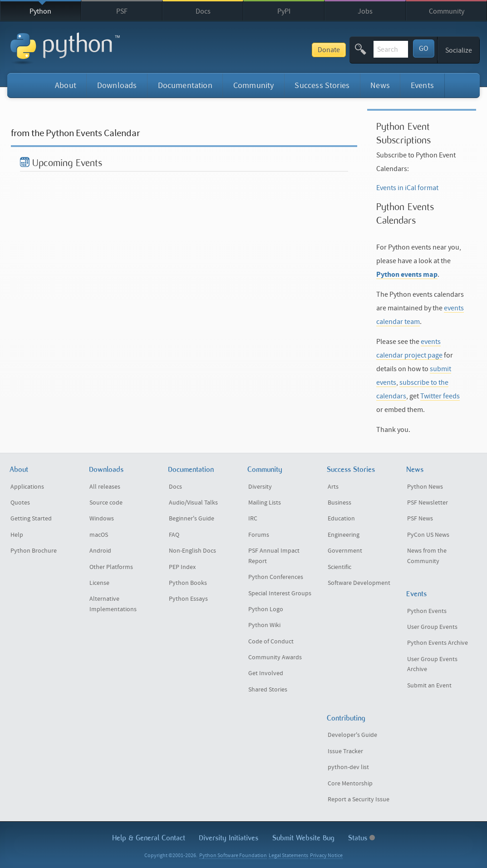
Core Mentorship (350, 784)
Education (341, 519)
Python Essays (188, 599)
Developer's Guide (352, 735)
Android (100, 551)
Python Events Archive (438, 643)
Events (422, 86)
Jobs (365, 11)
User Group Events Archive (432, 664)
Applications (27, 487)
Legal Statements (288, 856)
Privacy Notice (326, 856)
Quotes (20, 503)
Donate (262, 50)
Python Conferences (276, 577)
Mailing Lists (265, 503)
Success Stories (322, 86)
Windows (102, 519)
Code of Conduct (271, 642)
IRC (253, 519)
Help (17, 535)
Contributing (346, 718)
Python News (425, 487)
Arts (333, 487)
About (66, 86)
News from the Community (427, 556)
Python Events (427, 611)
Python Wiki (264, 625)
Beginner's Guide (192, 519)
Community (447, 11)
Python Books (188, 583)
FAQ (174, 535)
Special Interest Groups (280, 593)
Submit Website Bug (303, 838)
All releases (105, 487)
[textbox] (357, 49)
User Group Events (432, 627)
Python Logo (266, 609)
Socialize (459, 50)
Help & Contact (149, 838)
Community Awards (275, 657)
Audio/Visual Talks (193, 503)
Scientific (339, 567)
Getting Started (31, 519)
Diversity (260, 487)
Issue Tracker (345, 751)
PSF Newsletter (428, 503)
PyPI (284, 11)
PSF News (420, 519)
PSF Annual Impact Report (274, 556)
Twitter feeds (440, 396)
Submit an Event (429, 686)
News (380, 86)
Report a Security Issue (359, 799)
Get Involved (266, 673)
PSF (122, 11)
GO (424, 49)
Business (339, 503)
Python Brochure (34, 551)
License (99, 583)
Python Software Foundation (233, 856)
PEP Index (182, 567)
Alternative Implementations (113, 604)
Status (362, 838)
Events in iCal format (407, 188)
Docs (203, 11)
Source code (106, 503)
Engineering (344, 535)
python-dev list (348, 767)
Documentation (185, 86)
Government (345, 551)
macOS (99, 535)
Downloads (117, 86)
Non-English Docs (192, 551)
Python (40, 11)
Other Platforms (111, 567)
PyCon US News (428, 535)
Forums (259, 535)
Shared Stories (268, 690)
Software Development (359, 583)
